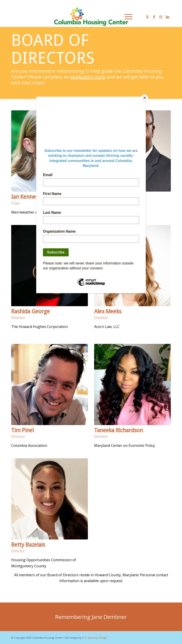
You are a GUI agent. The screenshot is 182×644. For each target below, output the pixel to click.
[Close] (145, 98)
